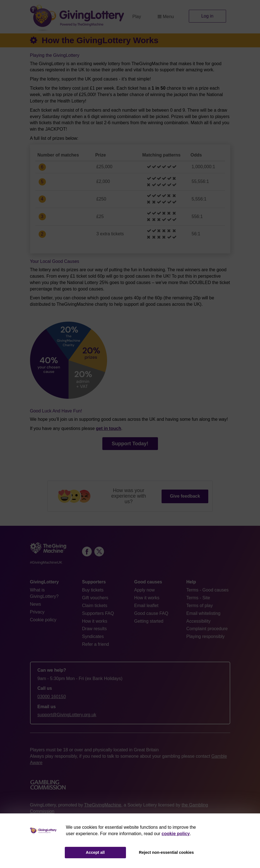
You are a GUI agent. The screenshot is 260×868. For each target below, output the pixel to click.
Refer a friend (96, 644)
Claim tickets (95, 606)
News (36, 604)
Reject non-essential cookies (167, 852)
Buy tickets (93, 590)
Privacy (37, 612)
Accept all (95, 852)
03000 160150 (52, 697)
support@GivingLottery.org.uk (67, 715)
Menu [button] (166, 17)
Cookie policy (43, 620)
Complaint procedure (207, 629)
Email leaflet (146, 606)
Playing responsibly (205, 636)
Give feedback (185, 496)
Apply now (145, 590)
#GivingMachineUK (46, 562)
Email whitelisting (203, 613)
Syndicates (93, 636)
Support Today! (130, 444)
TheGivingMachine (103, 805)
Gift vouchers (95, 598)
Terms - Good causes (207, 590)
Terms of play (200, 606)
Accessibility (198, 621)
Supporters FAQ (98, 613)
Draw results (94, 629)
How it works (95, 621)
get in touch (109, 428)
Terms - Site (198, 598)
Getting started (149, 621)
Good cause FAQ (151, 613)
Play (137, 17)
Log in (207, 16)
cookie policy (176, 834)
